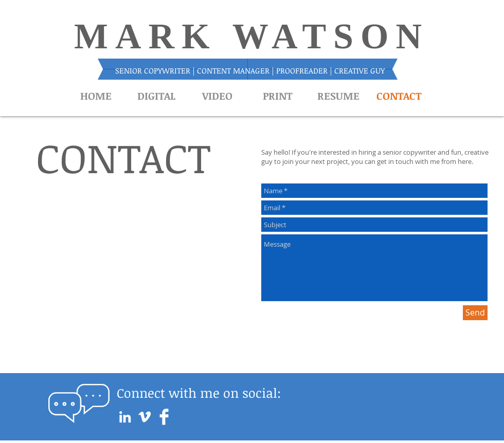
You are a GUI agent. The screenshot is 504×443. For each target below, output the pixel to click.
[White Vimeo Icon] (145, 417)
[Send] (475, 313)
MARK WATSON (251, 36)
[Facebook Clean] (164, 417)
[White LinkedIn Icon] (125, 417)
